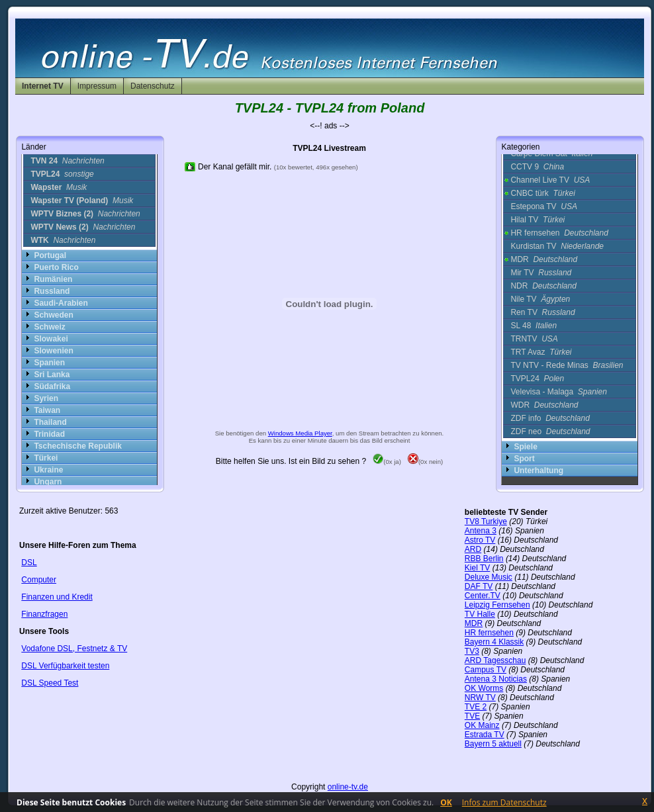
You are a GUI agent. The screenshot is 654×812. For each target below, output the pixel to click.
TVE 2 (476, 707)
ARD (473, 549)
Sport (524, 459)
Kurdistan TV (557, 246)
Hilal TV (537, 220)
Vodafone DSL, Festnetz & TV (74, 649)
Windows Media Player (300, 433)
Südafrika (52, 386)
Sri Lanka (52, 375)
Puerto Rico (56, 267)
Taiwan (47, 410)
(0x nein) (425, 462)
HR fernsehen (559, 233)
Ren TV (542, 312)
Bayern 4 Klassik (494, 642)
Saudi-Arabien (61, 303)
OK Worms (484, 688)
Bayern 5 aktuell (493, 744)
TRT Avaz (541, 352)
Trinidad (49, 434)
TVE (472, 716)
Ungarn (48, 482)
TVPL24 (537, 379)
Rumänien (53, 279)
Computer (39, 580)
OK (446, 802)
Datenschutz (153, 86)
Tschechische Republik (78, 446)
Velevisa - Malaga (558, 392)
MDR (544, 259)
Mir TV (541, 273)
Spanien (49, 363)
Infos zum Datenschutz (504, 802)
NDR (543, 286)
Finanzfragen (44, 614)
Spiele (525, 447)
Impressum (97, 86)
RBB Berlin (484, 559)
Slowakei (51, 339)
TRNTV (534, 339)
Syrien (46, 398)
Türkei (46, 458)
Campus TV (486, 670)
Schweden (53, 315)
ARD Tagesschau (495, 660)
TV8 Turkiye (486, 521)
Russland (52, 291)
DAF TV (479, 586)
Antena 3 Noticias (496, 679)
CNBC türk (542, 193)
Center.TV (483, 596)
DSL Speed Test (50, 683)
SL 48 (534, 326)
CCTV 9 (537, 167)
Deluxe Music (489, 577)
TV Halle (480, 614)
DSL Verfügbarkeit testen (65, 666)
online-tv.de (348, 787)
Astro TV (480, 540)
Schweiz (49, 327)
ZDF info (550, 418)
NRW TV (480, 698)
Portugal (50, 255)
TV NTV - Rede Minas (567, 365)
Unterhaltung (538, 471)
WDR (544, 405)
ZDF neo (550, 431)
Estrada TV (485, 735)
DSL (29, 563)
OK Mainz (482, 725)
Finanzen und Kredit (57, 597)
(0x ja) (387, 462)
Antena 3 (481, 531)
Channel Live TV (550, 180)
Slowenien (53, 351)
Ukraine (48, 470)
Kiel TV (477, 568)
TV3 (472, 651)
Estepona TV (544, 206)
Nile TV (540, 299)
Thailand (50, 422)
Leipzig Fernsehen (497, 605)
